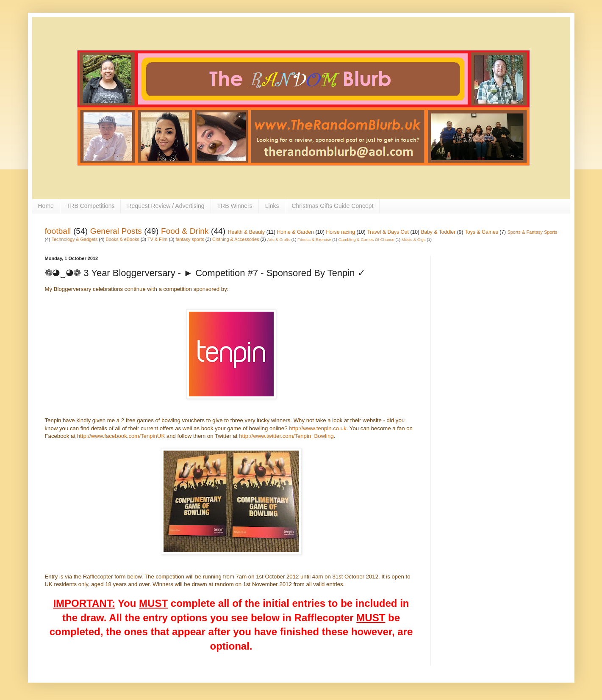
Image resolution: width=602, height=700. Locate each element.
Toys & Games (481, 232)
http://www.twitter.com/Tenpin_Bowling (286, 436)
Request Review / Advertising (166, 206)
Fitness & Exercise (314, 239)
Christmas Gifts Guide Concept (332, 206)
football (58, 231)
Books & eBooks (123, 239)
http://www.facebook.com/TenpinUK (121, 436)
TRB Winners (235, 206)
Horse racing (341, 232)
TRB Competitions (91, 206)
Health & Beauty (246, 232)
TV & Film (157, 239)
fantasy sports (190, 239)
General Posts (116, 231)
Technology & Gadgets (75, 239)
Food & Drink (185, 231)
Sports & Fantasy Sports (533, 232)
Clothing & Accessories (236, 239)
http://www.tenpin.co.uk (318, 428)
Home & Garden (295, 232)
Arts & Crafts (279, 239)
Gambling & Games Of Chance (366, 239)
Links (272, 206)
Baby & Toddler (438, 232)
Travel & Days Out (388, 232)
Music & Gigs (414, 239)
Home (46, 206)
